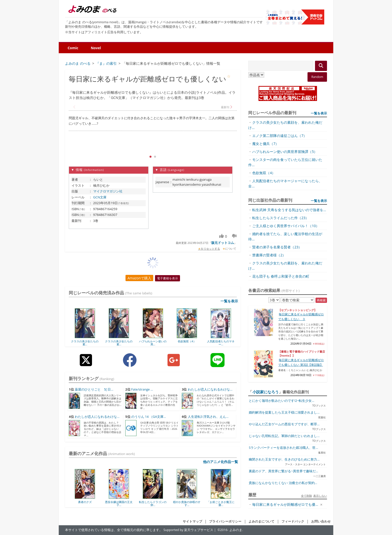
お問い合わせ (321, 521)
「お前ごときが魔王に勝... (221, 503)
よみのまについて (261, 521)
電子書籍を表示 (167, 278)
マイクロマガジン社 (108, 191)
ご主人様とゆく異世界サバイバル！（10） (286, 226)
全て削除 (306, 496)
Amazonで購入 (139, 278)
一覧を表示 (229, 301)
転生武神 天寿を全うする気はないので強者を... (289, 210)
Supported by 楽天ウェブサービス (188, 530)
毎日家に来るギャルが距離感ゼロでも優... (285, 504)
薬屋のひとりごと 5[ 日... (94, 389)
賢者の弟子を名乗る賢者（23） (277, 247)
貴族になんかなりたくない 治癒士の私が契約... (283, 483)
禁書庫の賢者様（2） (269, 255)
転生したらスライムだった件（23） (280, 218)
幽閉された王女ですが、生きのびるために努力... (284, 459)
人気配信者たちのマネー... (221, 343)
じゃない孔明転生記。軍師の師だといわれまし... (284, 436)
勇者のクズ (85, 502)
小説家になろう (266, 392)
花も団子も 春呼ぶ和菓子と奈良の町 (281, 276)
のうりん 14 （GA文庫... (149, 417)
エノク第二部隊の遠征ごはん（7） (279, 136)
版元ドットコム (223, 243)
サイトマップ (192, 521)
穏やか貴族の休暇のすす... (187, 503)
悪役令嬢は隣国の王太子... (119, 503)
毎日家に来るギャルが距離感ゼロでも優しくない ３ (301, 316)
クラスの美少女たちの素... (85, 343)
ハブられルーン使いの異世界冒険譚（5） (285, 152)
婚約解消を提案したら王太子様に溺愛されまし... (284, 412)
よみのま (236, 530)
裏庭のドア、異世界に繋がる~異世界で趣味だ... (283, 471)
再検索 (321, 300)
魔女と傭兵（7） (265, 144)
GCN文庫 (100, 197)
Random (317, 77)
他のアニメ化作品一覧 (220, 462)
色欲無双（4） (187, 341)
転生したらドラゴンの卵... (153, 503)
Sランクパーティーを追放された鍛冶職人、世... (283, 448)
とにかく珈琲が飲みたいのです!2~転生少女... (281, 401)
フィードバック (293, 521)
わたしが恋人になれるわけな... (210, 389)
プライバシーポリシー (225, 521)
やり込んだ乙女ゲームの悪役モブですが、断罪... (284, 424)
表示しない (320, 496)
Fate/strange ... (142, 389)
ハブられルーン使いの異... (153, 343)
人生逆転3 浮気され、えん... (208, 417)
